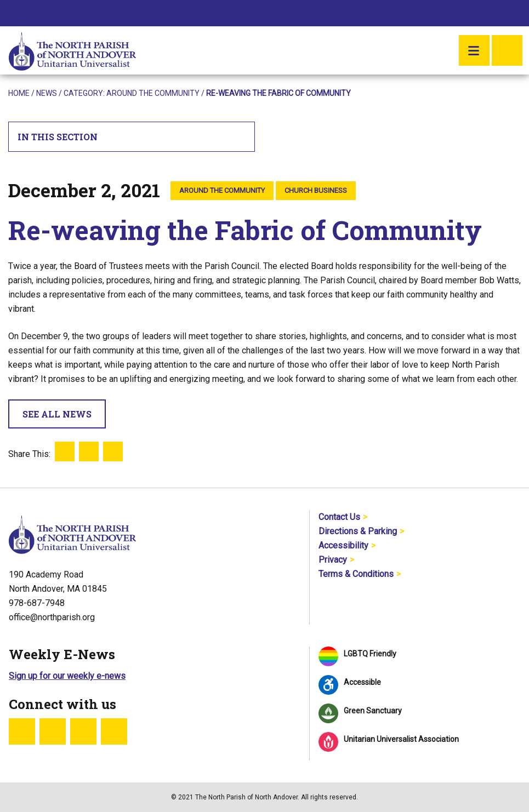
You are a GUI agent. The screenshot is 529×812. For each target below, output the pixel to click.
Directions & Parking (358, 531)
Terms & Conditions (356, 574)
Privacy (333, 560)
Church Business (316, 190)
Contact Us (339, 517)
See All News (57, 414)
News (47, 93)
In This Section (132, 137)
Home (19, 93)
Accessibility (343, 545)
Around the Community (153, 93)
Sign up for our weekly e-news (67, 676)
